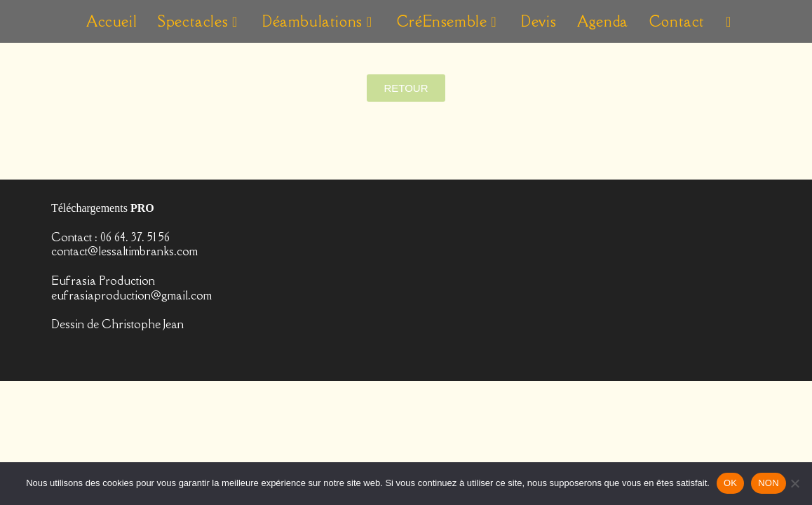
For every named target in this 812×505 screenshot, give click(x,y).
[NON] (794, 483)
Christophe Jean (143, 448)
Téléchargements (103, 332)
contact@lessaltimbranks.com (124, 375)
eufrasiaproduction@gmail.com (131, 419)
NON (769, 483)
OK (730, 483)
